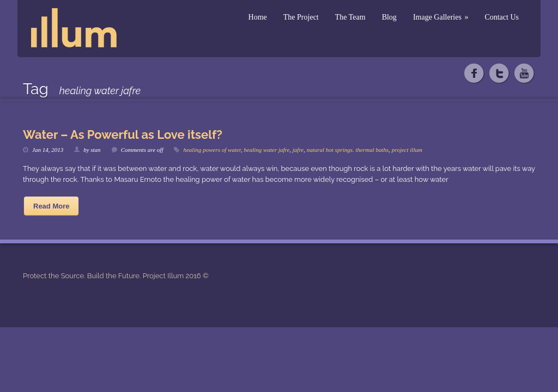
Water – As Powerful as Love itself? (123, 134)
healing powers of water (212, 150)
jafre (298, 150)
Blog (389, 17)
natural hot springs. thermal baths (348, 150)
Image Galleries (441, 17)
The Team (350, 17)
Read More (51, 206)
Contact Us (502, 17)
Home (258, 17)
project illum (407, 150)
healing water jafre (266, 150)
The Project (301, 17)
